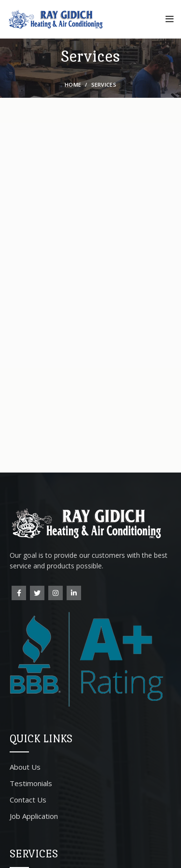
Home (73, 85)
